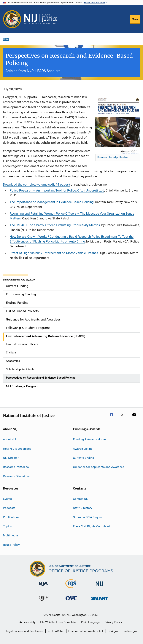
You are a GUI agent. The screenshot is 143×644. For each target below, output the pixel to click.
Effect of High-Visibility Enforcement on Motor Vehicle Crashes (54, 253)
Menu (135, 19)
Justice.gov (130, 631)
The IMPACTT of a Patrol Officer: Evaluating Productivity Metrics (55, 225)
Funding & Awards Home (89, 439)
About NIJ (9, 439)
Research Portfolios (16, 467)
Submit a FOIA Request (88, 517)
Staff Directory (83, 508)
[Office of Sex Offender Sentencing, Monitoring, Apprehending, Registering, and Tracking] (99, 601)
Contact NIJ (81, 499)
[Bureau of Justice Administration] (43, 586)
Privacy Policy (113, 622)
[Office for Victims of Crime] (71, 601)
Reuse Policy (11, 545)
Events (7, 499)
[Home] (41, 19)
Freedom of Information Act (86, 631)
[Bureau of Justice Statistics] (71, 589)
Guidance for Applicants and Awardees (98, 467)
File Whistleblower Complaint (58, 622)
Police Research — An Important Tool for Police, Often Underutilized (57, 190)
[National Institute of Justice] (99, 587)
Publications (11, 517)
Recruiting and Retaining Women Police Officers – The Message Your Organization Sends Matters (72, 216)
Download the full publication (113, 157)
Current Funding (84, 458)
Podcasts (9, 508)
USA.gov (113, 631)
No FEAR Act (56, 631)
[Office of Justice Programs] (12, 19)
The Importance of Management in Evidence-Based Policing (52, 202)
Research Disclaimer (16, 476)
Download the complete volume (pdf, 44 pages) (36, 184)
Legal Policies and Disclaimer (24, 631)
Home (6, 39)
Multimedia (10, 535)
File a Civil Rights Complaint (91, 526)
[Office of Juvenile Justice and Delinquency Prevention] (44, 601)
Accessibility (27, 622)
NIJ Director (11, 458)
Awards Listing (83, 448)
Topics (7, 526)
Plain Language (91, 622)
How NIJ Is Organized (17, 448)
